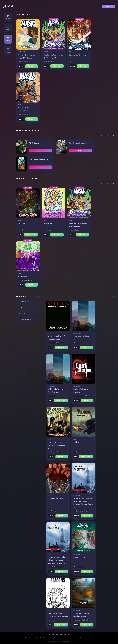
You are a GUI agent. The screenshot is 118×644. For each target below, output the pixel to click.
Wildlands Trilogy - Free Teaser (56, 391)
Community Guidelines (54, 638)
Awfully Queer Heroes (81, 452)
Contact (91, 638)
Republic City (79, 557)
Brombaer (77, 343)
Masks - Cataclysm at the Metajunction (53, 56)
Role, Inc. (22, 230)
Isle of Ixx (48, 223)
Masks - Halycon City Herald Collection (27, 56)
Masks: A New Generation (24, 109)
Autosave (52, 620)
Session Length (24, 319)
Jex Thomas (52, 511)
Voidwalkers (23, 276)
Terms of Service (29, 638)
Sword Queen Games (26, 280)
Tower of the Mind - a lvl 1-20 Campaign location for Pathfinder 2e (83, 503)
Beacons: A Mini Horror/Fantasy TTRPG (58, 615)
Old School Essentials (38, 160)
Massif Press (74, 61)
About (77, 638)
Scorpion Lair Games (55, 343)
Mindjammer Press (54, 452)
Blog (81, 638)
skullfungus (48, 230)
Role (8, 6)
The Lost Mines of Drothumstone (81, 615)
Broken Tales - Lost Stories (82, 391)
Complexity (22, 313)
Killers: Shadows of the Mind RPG (56, 338)
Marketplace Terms (41, 638)
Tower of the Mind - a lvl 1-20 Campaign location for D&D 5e (57, 560)
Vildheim (77, 442)
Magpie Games (24, 61)
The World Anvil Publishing (83, 396)
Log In (109, 6)
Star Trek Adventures (78, 143)
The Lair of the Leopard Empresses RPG (56, 445)
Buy (32, 66)
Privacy (64, 638)
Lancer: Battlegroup (78, 55)
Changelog (70, 638)
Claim (31, 235)
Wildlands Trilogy (81, 336)
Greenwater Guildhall (81, 620)
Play (41, 150)
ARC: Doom (34, 143)
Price (20, 308)
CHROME (22, 223)
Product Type (23, 302)
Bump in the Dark (55, 498)
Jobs (85, 638)
